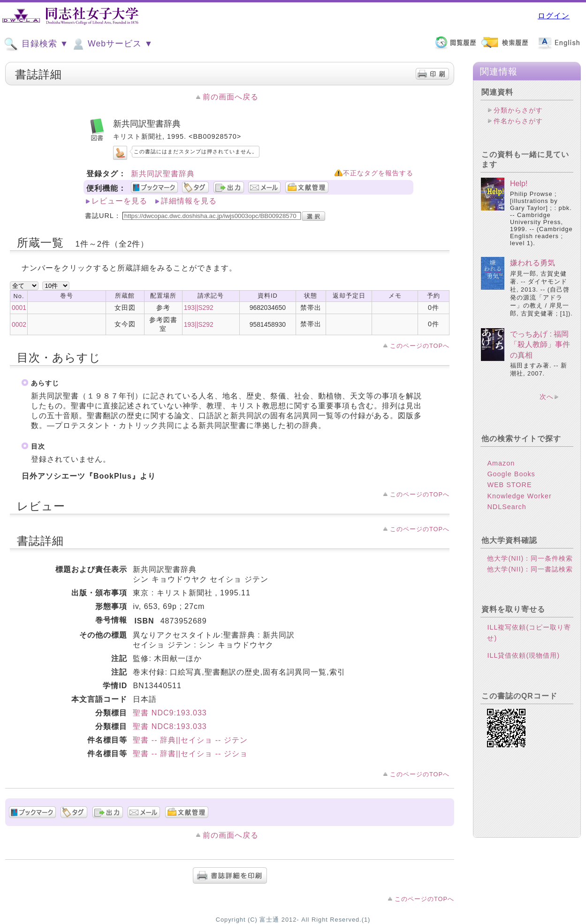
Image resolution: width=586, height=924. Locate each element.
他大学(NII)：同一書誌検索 (530, 569)
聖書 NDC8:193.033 (170, 726)
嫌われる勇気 (533, 263)
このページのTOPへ (420, 346)
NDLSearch (506, 507)
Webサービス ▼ (112, 44)
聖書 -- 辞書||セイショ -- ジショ (190, 754)
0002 (19, 324)
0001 (19, 308)
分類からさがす (518, 110)
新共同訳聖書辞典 (163, 174)
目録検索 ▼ (36, 44)
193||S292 (199, 308)
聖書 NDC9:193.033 (170, 713)
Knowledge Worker (519, 496)
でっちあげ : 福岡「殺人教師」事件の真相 (540, 345)
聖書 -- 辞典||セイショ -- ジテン (190, 740)
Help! (519, 184)
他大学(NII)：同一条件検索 (530, 558)
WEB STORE (509, 485)
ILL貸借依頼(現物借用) (523, 655)
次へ (547, 397)
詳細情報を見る (189, 201)
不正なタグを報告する (378, 173)
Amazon (501, 463)
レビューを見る (119, 201)
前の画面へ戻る (231, 97)
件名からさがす (518, 121)
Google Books (511, 474)
